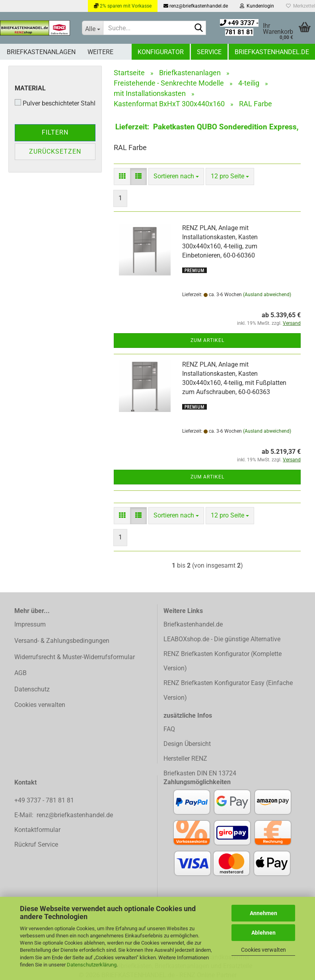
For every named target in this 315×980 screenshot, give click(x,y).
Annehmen (263, 913)
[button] (122, 177)
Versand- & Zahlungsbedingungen (62, 641)
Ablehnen (263, 933)
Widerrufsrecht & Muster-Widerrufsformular (75, 657)
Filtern (55, 132)
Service (209, 52)
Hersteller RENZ (185, 758)
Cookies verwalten (263, 950)
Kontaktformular (37, 830)
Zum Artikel (207, 340)
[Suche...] (92, 28)
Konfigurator (161, 52)
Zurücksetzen (55, 151)
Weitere (100, 52)
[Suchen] (198, 28)
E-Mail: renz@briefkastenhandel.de (64, 815)
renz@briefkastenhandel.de (196, 6)
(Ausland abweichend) (267, 295)
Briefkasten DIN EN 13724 (200, 773)
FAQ (169, 729)
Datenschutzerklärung (92, 965)
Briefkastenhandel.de (272, 52)
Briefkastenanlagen (41, 52)
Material (30, 88)
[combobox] (176, 177)
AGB (20, 673)
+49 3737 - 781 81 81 (45, 800)
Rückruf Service (36, 844)
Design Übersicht (187, 744)
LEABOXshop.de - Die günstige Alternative (222, 639)
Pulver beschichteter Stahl (55, 103)
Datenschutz (32, 689)
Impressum (30, 624)
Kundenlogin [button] (257, 6)
